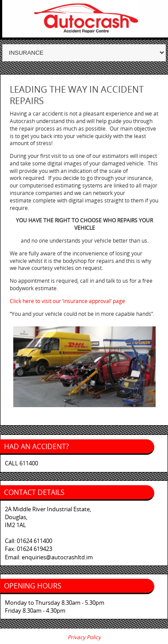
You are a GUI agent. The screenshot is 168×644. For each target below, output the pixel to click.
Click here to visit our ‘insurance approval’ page (67, 301)
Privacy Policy (84, 637)
